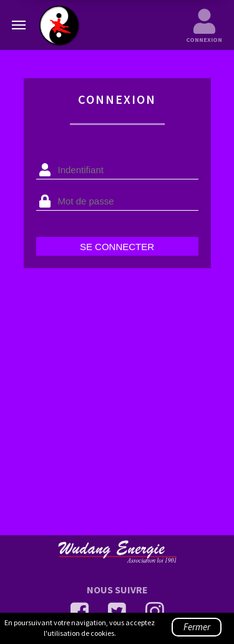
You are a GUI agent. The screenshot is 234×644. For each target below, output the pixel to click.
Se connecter (117, 247)
